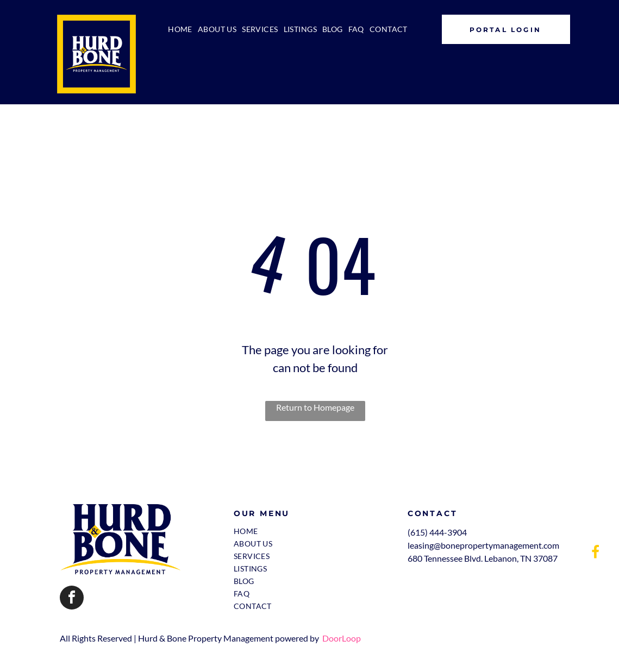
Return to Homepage (315, 407)
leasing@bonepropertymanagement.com (483, 545)
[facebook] (72, 599)
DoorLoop (342, 638)
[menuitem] (180, 29)
